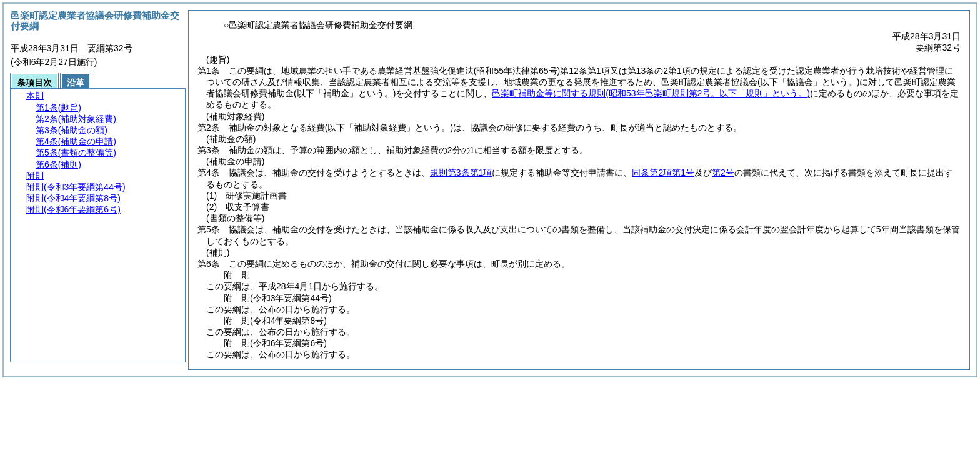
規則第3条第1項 (461, 172)
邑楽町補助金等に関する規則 (651, 93)
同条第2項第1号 (663, 172)
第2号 (723, 172)
